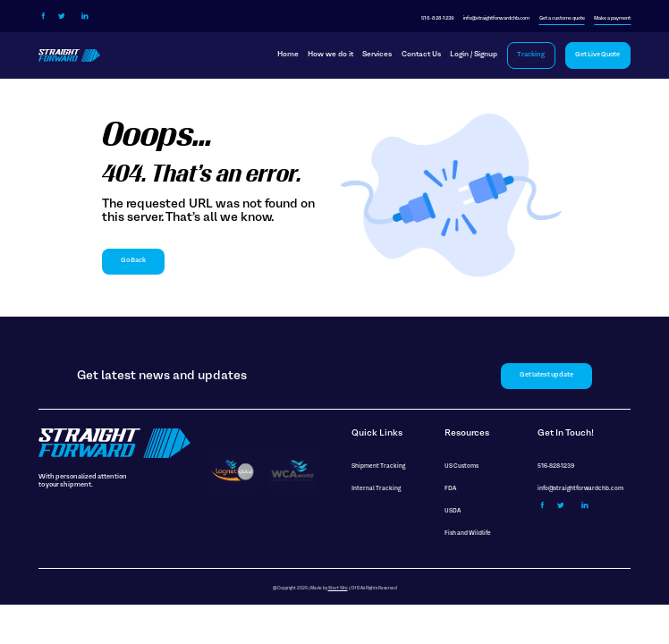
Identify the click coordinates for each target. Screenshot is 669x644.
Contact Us (421, 55)
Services (377, 55)
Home (288, 55)
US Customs (462, 466)
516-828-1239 (438, 18)
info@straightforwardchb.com (496, 18)
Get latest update (546, 375)
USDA (453, 511)
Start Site (338, 589)
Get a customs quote (562, 18)
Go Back (133, 261)
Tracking (531, 55)
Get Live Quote (597, 55)
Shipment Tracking (378, 466)
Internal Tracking (376, 488)
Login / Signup (474, 55)
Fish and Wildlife (468, 533)
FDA (450, 488)
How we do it (330, 55)
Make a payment (612, 18)
